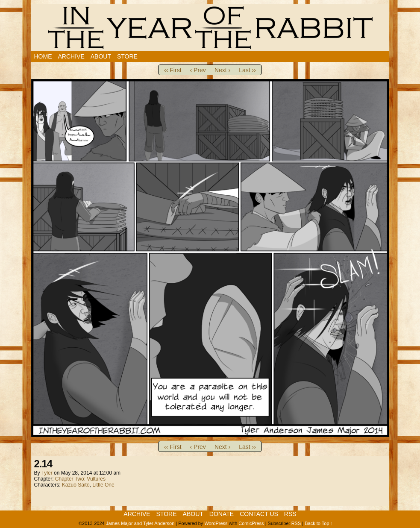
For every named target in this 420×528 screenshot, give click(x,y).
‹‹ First (173, 70)
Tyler (47, 473)
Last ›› (247, 70)
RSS (290, 514)
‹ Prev (198, 70)
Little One (103, 485)
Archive (71, 56)
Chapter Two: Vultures (80, 479)
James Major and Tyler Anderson (140, 523)
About (101, 56)
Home (43, 56)
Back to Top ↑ (319, 523)
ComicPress (251, 523)
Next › (222, 70)
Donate (222, 514)
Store (127, 56)
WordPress (216, 523)
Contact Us (259, 514)
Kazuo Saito (76, 485)
